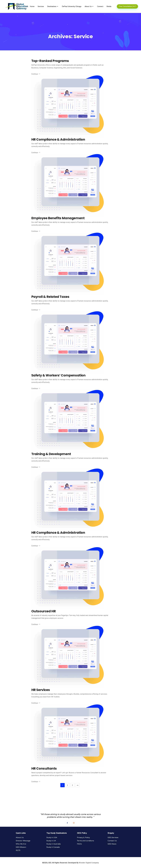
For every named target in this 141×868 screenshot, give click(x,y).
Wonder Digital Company (89, 863)
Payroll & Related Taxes (50, 297)
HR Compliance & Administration (58, 139)
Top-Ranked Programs (50, 61)
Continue (36, 74)
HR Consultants (44, 769)
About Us (89, 6)
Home (32, 6)
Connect (100, 6)
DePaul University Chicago (72, 6)
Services (41, 6)
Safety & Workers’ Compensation (58, 375)
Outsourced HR (44, 611)
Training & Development (51, 454)
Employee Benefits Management (58, 218)
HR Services (41, 690)
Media (109, 6)
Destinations (53, 6)
